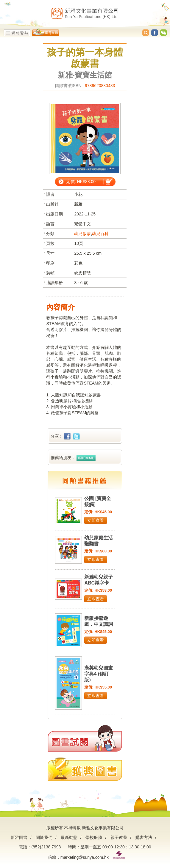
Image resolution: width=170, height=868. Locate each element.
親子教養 (119, 837)
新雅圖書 (19, 837)
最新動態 (69, 837)
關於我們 (44, 837)
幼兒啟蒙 (82, 234)
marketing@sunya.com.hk (85, 857)
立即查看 (96, 520)
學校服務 (94, 837)
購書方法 (144, 837)
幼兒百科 (100, 234)
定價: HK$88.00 (81, 182)
